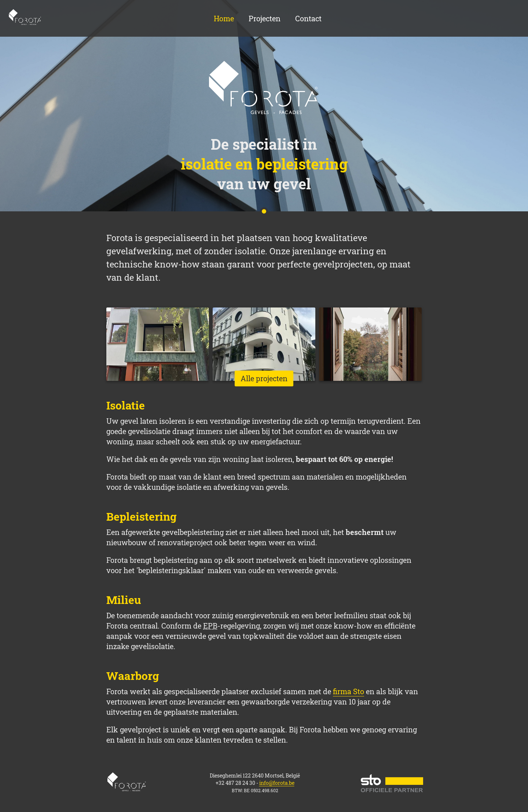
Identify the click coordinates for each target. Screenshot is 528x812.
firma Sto (349, 691)
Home (25, 18)
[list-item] (158, 344)
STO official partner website (392, 783)
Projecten (265, 19)
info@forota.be (277, 783)
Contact (308, 19)
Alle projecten (264, 378)
